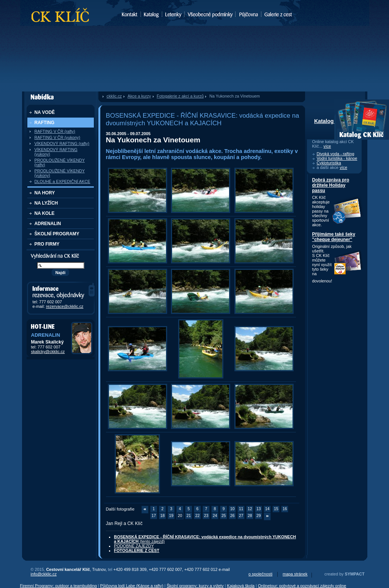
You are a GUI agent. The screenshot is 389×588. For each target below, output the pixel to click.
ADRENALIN (48, 224)
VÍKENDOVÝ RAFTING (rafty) (62, 143)
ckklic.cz (114, 96)
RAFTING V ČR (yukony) (58, 137)
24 (215, 516)
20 (180, 516)
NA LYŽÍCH (46, 203)
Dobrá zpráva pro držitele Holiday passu (331, 185)
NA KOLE (45, 213)
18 (162, 516)
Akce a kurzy (139, 96)
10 (232, 509)
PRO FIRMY (47, 244)
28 (250, 516)
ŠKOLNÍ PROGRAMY (57, 234)
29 (259, 516)
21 (189, 516)
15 (276, 509)
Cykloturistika (329, 163)
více (327, 146)
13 (259, 509)
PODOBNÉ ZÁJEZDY (134, 546)
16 (285, 509)
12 (250, 509)
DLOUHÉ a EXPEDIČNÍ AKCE (62, 181)
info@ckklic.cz (44, 574)
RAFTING (45, 123)
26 (232, 516)
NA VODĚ (45, 112)
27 (241, 516)
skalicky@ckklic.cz (48, 352)
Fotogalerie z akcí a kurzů (180, 96)
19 (171, 516)
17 (154, 516)
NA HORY (45, 193)
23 (206, 516)
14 (267, 509)
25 (224, 516)
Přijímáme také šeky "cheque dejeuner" (334, 237)
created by (344, 574)
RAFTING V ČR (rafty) (55, 131)
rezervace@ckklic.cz (65, 306)
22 (197, 516)
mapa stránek (295, 574)
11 (241, 509)
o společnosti (260, 574)
